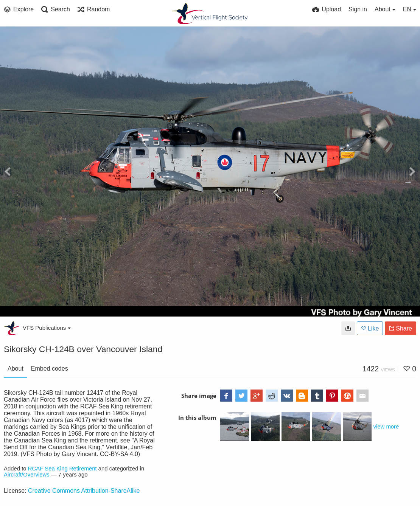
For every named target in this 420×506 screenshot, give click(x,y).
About (16, 369)
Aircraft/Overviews (27, 475)
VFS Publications (47, 328)
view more (386, 427)
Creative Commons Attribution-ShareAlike (84, 491)
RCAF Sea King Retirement (62, 469)
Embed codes (50, 369)
